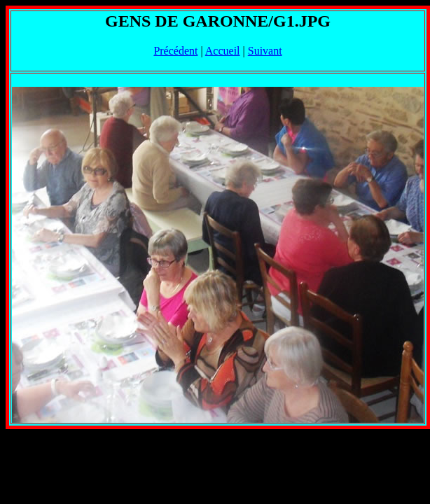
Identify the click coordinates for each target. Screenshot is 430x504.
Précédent (175, 51)
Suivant (265, 51)
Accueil (223, 51)
